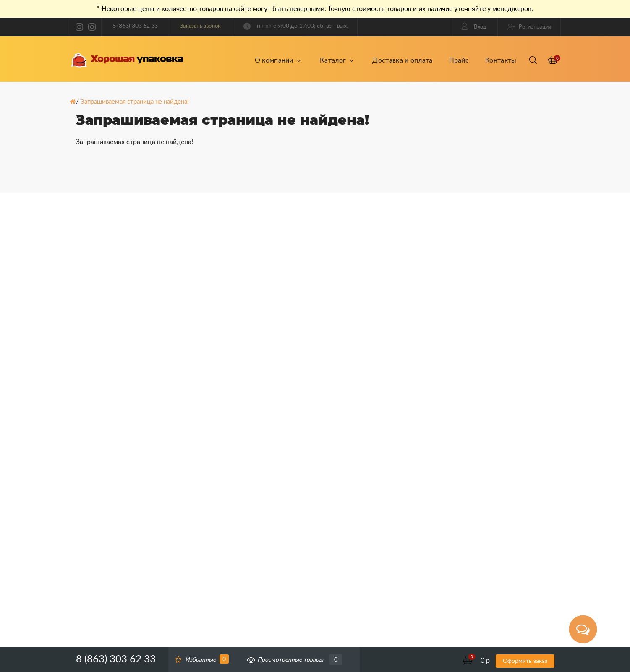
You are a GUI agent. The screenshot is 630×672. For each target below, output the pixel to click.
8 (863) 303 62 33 (135, 26)
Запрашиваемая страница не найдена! (135, 102)
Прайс (459, 60)
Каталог (337, 60)
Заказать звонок (200, 26)
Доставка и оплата (402, 60)
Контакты (501, 60)
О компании (278, 60)
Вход (474, 26)
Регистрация (529, 27)
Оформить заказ (525, 661)
